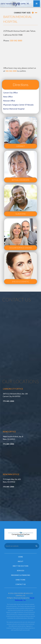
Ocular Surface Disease (21, 248)
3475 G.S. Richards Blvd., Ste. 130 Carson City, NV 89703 (15, 395)
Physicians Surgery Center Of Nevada (18, 105)
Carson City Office (10, 93)
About (20, 561)
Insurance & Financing (21, 575)
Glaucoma (20, 214)
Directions (21, 85)
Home (21, 557)
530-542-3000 (16, 41)
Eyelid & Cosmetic (21, 282)
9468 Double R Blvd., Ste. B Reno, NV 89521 (13, 438)
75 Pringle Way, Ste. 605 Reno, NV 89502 (12, 480)
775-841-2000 (8, 401)
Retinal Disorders (20, 180)
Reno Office (8, 97)
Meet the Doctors (21, 566)
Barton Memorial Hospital (14, 109)
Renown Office (9, 101)
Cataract (21, 146)
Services (21, 571)
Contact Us (21, 584)
